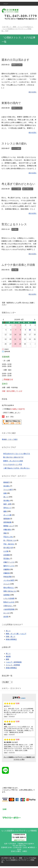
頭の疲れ (7, 486)
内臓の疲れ (7, 530)
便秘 (5, 533)
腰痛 (5, 511)
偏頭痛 (8, 656)
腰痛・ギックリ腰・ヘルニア (16, 634)
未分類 (6, 617)
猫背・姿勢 (7, 504)
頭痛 (5, 493)
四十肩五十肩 (8, 548)
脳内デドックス (9, 566)
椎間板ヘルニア (9, 526)
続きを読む (33, 92)
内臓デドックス (9, 562)
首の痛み (15, 270)
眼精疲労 (7, 482)
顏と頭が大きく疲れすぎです (13, 457)
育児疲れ (15, 229)
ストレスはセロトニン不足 (13, 464)
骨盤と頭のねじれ (10, 591)
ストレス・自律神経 (13, 665)
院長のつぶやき (17, 65)
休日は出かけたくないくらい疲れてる (17, 454)
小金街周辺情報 (9, 609)
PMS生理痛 (7, 577)
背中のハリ (7, 508)
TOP (17, 29)
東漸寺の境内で (11, 103)
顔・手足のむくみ (10, 540)
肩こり (6, 497)
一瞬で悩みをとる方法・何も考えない (17, 468)
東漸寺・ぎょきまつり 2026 (13, 461)
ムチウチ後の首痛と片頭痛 (18, 265)
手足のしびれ (8, 537)
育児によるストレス (14, 224)
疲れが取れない (28, 189)
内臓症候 (7, 573)
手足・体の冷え (9, 544)
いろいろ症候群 (9, 598)
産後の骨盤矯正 (11, 639)
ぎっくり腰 (7, 515)
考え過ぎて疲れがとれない (18, 184)
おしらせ (7, 613)
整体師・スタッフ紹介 (10, 439)
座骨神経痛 (7, 522)
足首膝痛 (7, 555)
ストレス (7, 584)
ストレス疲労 (16, 148)
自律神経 (7, 595)
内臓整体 (7, 569)
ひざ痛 (6, 551)
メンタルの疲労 (9, 580)
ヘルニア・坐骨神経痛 (14, 662)
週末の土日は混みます (15, 60)
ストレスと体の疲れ (14, 144)
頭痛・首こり (11, 637)
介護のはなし (8, 606)
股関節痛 (7, 519)
